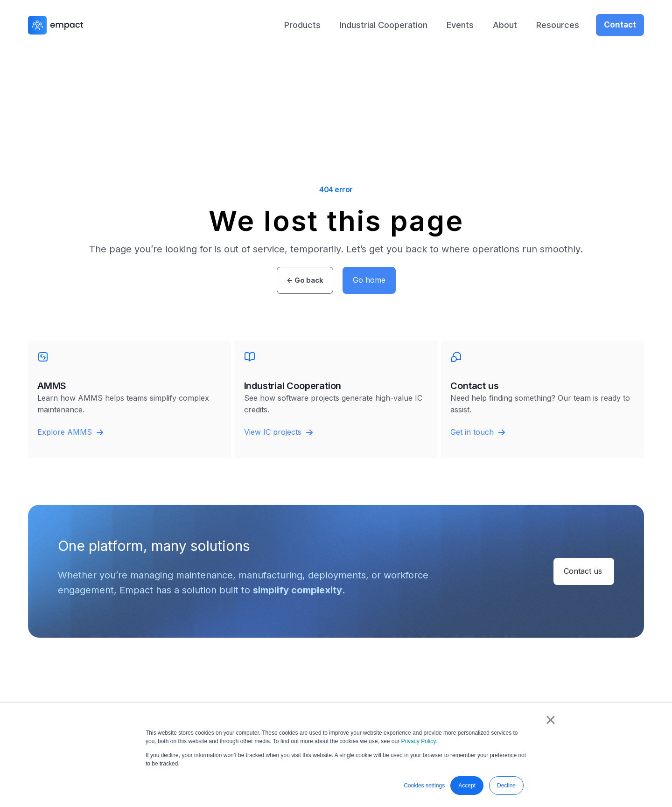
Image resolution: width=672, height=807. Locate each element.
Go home (369, 280)
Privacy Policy (418, 741)
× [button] (550, 720)
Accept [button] (467, 786)
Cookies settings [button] (424, 786)
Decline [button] (506, 786)
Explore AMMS (70, 432)
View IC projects (278, 432)
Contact (620, 25)
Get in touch (478, 432)
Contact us (583, 571)
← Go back (305, 280)
